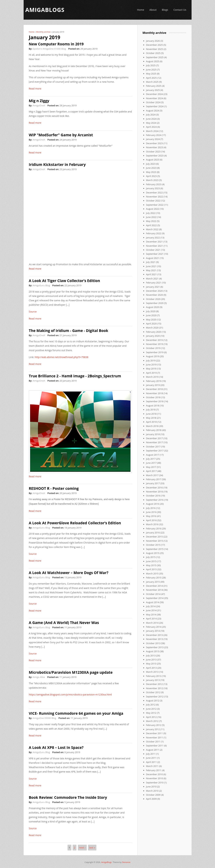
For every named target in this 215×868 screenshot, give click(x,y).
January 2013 (153, 680)
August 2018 (153, 406)
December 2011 (154, 733)
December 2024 (154, 94)
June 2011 (151, 758)
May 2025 (151, 74)
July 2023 (151, 164)
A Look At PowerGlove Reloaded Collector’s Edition (75, 523)
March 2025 (152, 82)
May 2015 (151, 565)
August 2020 (153, 307)
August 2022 (153, 209)
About (153, 10)
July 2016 (151, 508)
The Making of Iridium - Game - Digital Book (69, 331)
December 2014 (154, 586)
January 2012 (153, 729)
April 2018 (151, 422)
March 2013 (152, 672)
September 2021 (155, 254)
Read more (35, 89)
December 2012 (154, 684)
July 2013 (151, 656)
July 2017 (151, 459)
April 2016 (151, 520)
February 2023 (154, 184)
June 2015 (151, 561)
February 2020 (154, 332)
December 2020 (154, 291)
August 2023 (153, 160)
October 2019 (153, 348)
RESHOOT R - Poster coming (54, 488)
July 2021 (151, 262)
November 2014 (155, 590)
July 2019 (151, 361)
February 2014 (154, 627)
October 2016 (153, 496)
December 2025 (154, 45)
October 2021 (153, 250)
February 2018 (154, 430)
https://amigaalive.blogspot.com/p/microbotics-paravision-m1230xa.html (70, 694)
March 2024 (152, 131)
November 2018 (155, 393)
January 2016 (153, 533)
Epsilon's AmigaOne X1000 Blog (49, 49)
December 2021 (154, 242)
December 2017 (154, 438)
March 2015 (152, 574)
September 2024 (155, 106)
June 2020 (151, 315)
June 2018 (151, 414)
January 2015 (153, 582)
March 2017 (152, 475)
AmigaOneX (39, 105)
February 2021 (154, 283)
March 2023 (152, 180)
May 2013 (151, 664)
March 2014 (152, 623)
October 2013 (153, 643)
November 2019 (155, 344)
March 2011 (152, 766)
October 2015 (153, 545)
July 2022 (151, 213)
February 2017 (154, 479)
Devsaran (126, 862)
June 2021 (151, 266)
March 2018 (152, 426)
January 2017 (153, 483)
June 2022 (151, 217)
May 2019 (151, 369)
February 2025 (154, 86)
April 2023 (151, 176)
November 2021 (155, 246)
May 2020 (151, 320)
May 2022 (151, 221)
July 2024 (151, 115)
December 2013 (154, 635)
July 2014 (151, 606)
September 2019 (155, 352)
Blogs (165, 10)
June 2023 (151, 168)
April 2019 (151, 373)
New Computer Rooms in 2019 (56, 44)
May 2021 (151, 270)
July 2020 (151, 311)
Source (33, 312)
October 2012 (153, 692)
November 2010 (155, 778)
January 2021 (153, 287)
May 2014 (151, 615)
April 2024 (151, 127)
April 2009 (151, 799)
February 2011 (154, 770)
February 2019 (154, 381)
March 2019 (152, 377)
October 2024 (153, 102)
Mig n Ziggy (39, 101)
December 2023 (154, 143)
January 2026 (153, 41)
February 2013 (154, 676)
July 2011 (151, 754)
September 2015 (155, 549)
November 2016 (155, 492)
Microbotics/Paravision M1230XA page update (71, 672)
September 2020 (155, 303)
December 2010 (154, 774)
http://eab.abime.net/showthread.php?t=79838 (62, 357)
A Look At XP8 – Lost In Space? (56, 747)
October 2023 (153, 152)
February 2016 (154, 529)
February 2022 (154, 233)
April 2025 (151, 78)
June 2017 (151, 463)
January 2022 (153, 238)
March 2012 (152, 721)
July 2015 (151, 557)
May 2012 (151, 713)
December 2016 (154, 488)
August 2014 (153, 602)
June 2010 (151, 787)
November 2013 (155, 639)
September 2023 (155, 156)
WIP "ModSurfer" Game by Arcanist (61, 135)
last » (92, 848)
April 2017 (151, 471)
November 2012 (155, 688)
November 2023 (155, 147)
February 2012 (154, 725)
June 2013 (151, 660)
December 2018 (154, 389)
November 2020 (155, 295)
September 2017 (155, 451)
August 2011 (153, 750)
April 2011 (151, 762)
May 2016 (151, 516)
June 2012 (151, 709)
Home (141, 10)
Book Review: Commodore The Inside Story (68, 797)
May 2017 (151, 467)
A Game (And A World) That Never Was (64, 623)
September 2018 (155, 401)
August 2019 (153, 356)
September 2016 (155, 500)
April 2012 (151, 717)
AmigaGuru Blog (41, 285)
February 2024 (154, 135)
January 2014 (153, 631)
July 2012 (151, 705)
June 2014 (151, 610)
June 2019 (151, 365)
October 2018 (153, 397)
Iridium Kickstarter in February (57, 164)
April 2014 (151, 619)
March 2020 (152, 328)
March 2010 (152, 791)
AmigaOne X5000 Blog (44, 718)
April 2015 (151, 569)
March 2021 (152, 279)
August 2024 (153, 111)
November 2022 (155, 197)
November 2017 (155, 442)
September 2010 (155, 783)
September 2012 (155, 697)
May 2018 (151, 418)
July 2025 (151, 65)
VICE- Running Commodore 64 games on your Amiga (76, 713)
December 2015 (154, 537)
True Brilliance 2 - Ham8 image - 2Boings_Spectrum (75, 376)
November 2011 (155, 737)
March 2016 (152, 524)
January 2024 (153, 139)
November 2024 (155, 98)
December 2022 (154, 193)
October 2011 (153, 742)
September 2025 (155, 57)
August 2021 (153, 258)
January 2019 (153, 385)
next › (82, 848)
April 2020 (151, 324)
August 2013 (153, 651)
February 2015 (154, 578)
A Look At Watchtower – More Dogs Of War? (69, 573)
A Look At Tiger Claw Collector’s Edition (64, 281)
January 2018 (153, 434)
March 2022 (152, 229)
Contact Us (180, 10)
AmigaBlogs (107, 862)
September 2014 (155, 598)
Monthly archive (43, 32)
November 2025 (155, 49)
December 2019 (154, 340)
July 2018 (151, 410)
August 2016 (153, 504)
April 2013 (151, 668)
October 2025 (153, 53)
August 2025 (153, 61)
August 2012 (153, 701)
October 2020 (153, 299)
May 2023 (151, 172)
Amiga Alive (39, 677)
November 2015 (155, 541)
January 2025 (153, 90)
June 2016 (151, 512)
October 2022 (153, 201)
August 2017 (153, 455)
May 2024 (151, 123)
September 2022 (155, 205)
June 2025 (151, 70)
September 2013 (155, 647)
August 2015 (153, 553)
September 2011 (155, 746)
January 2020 (153, 336)
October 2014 (153, 594)
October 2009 (153, 795)
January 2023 (153, 188)
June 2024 (151, 119)
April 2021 (151, 274)
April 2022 (151, 225)
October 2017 (153, 447)
